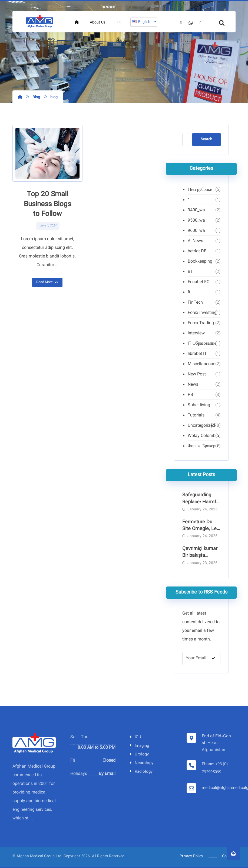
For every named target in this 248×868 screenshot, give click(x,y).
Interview (196, 333)
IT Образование (202, 344)
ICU (135, 737)
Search (206, 140)
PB (190, 395)
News (193, 385)
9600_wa (196, 231)
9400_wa (196, 210)
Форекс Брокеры (203, 446)
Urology (139, 755)
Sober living (199, 405)
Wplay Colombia (203, 436)
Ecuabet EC (199, 282)
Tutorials (196, 416)
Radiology (140, 772)
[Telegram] (225, 41)
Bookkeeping (200, 262)
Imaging (139, 746)
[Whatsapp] (216, 41)
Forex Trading (201, 323)
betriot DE (197, 251)
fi (189, 292)
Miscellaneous (201, 364)
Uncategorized (201, 426)
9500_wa (196, 221)
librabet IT (197, 354)
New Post (197, 374)
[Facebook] (206, 41)
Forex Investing (202, 313)
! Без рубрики (200, 190)
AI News (195, 241)
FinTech (195, 303)
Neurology (141, 763)
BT (190, 272)
